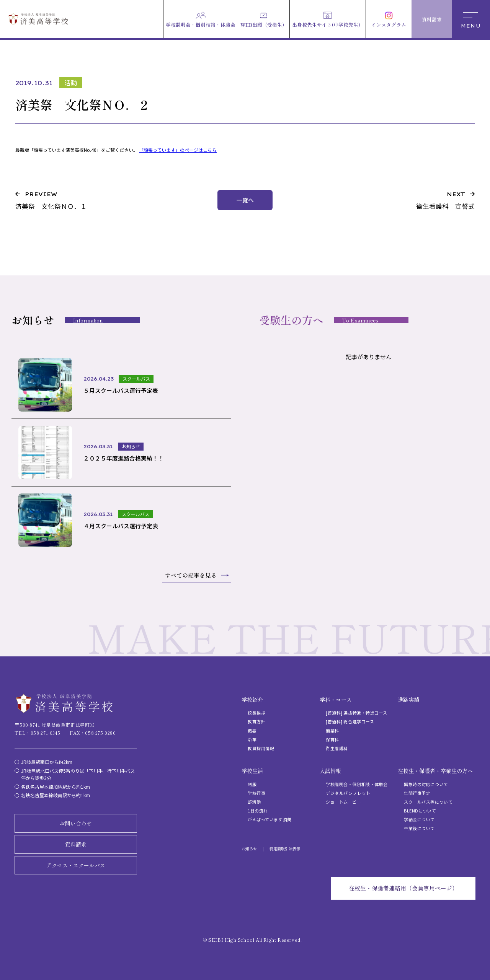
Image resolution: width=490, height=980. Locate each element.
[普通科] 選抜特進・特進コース (357, 713)
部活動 (254, 802)
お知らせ (249, 849)
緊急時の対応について (426, 784)
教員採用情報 (261, 748)
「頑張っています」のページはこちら (178, 150)
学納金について (419, 819)
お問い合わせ (76, 823)
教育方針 (256, 721)
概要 (252, 731)
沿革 (252, 739)
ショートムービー (343, 802)
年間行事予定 (417, 793)
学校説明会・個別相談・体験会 (357, 784)
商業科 (332, 731)
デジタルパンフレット (348, 793)
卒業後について (419, 828)
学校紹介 (252, 700)
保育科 (332, 739)
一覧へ (245, 200)
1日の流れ (258, 811)
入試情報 (330, 771)
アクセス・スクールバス (76, 865)
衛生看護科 (337, 748)
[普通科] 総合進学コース (350, 721)
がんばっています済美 (270, 819)
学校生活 (252, 771)
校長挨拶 (256, 713)
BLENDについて (420, 811)
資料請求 (76, 844)
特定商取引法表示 (285, 849)
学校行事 (256, 793)
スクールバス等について (428, 802)
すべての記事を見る (191, 575)
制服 (252, 784)
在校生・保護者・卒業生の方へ (435, 771)
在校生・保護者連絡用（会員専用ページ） (403, 888)
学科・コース (336, 700)
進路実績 (408, 700)
